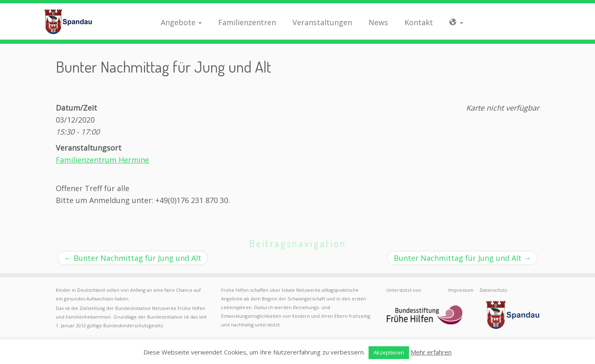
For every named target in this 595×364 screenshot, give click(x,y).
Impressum (461, 290)
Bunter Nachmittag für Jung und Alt (133, 258)
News (378, 22)
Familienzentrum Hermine (102, 160)
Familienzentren (247, 22)
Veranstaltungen (322, 22)
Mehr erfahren (431, 352)
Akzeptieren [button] (389, 352)
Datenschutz (494, 290)
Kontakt (419, 22)
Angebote (181, 22)
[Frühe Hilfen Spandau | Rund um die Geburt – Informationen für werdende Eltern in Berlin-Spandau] (69, 21)
